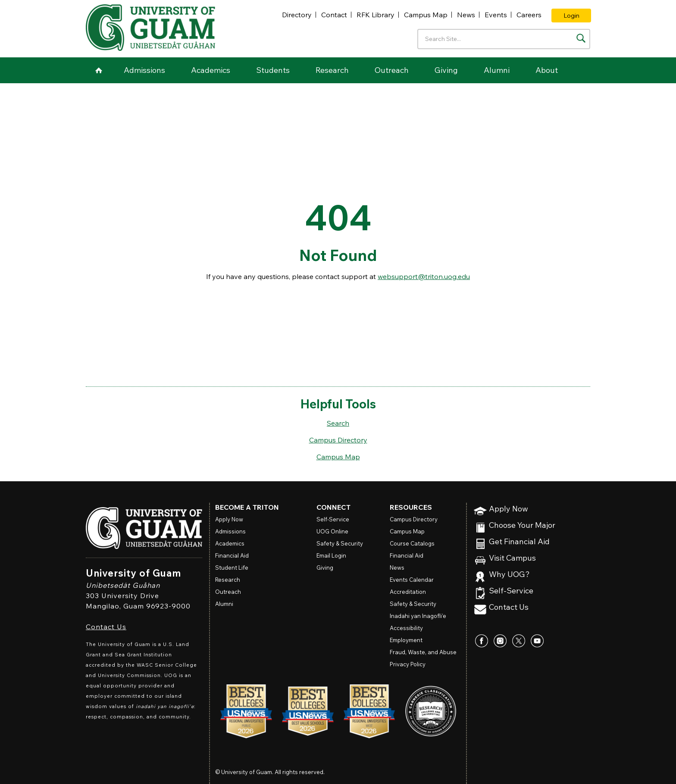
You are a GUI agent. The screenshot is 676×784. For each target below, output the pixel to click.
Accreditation (408, 592)
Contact (334, 15)
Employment (406, 640)
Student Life (232, 568)
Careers (529, 15)
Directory (297, 15)
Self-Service (511, 591)
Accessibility (406, 628)
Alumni (497, 70)
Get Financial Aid (519, 542)
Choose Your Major (522, 525)
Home (99, 70)
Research (332, 70)
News (466, 15)
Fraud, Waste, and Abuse (423, 652)
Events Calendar (412, 580)
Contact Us (106, 627)
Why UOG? (509, 575)
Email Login (331, 555)
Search (338, 423)
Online (332, 531)
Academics (211, 70)
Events (496, 15)
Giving (446, 70)
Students (273, 70)
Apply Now (509, 509)
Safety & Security (340, 543)
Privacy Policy (408, 664)
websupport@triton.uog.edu (424, 276)
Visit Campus (512, 558)
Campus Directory (338, 440)
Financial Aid (232, 555)
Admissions (144, 70)
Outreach (392, 70)
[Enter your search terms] (504, 39)
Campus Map (426, 15)
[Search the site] (581, 38)
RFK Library (376, 15)
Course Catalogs (412, 543)
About (547, 70)
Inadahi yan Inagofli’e (418, 616)
